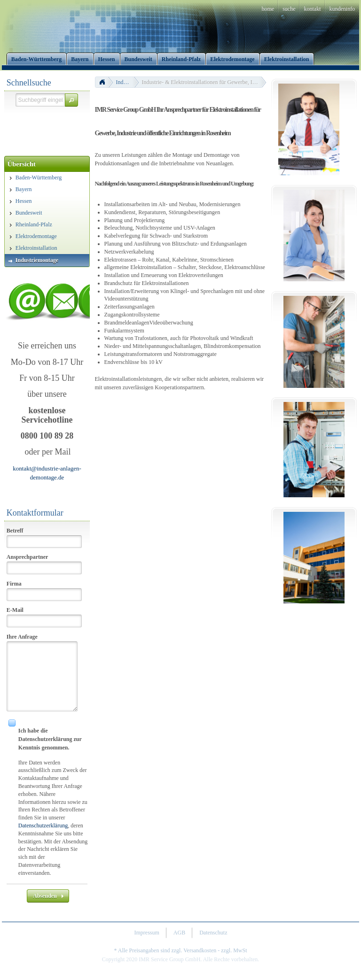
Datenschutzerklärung (43, 826)
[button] (71, 100)
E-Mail (15, 610)
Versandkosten (200, 950)
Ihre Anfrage (22, 637)
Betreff (15, 531)
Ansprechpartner (27, 557)
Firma (14, 584)
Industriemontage (128, 82)
